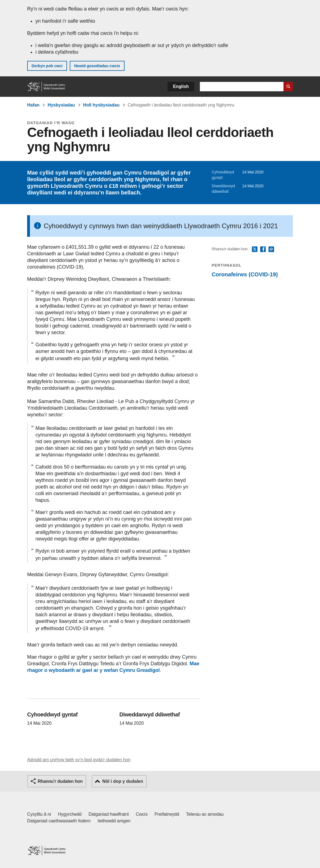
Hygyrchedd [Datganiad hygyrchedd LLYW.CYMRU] (70, 814)
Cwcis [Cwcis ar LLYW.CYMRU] (142, 814)
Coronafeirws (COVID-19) (245, 274)
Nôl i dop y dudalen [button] (123, 781)
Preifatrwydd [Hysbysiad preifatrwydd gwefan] (167, 814)
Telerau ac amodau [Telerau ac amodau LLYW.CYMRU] (205, 814)
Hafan (33, 105)
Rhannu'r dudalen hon (60, 781)
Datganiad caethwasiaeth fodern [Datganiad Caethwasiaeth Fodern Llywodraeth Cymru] (59, 821)
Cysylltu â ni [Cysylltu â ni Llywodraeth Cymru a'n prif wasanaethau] (39, 814)
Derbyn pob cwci (47, 66)
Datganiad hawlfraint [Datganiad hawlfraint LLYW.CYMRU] (109, 814)
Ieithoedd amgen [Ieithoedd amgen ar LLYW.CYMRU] (114, 821)
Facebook (263, 250)
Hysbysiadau (61, 105)
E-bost (271, 250)
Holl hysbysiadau (101, 105)
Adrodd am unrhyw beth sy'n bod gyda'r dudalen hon (79, 760)
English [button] (181, 86)
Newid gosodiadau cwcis (97, 66)
